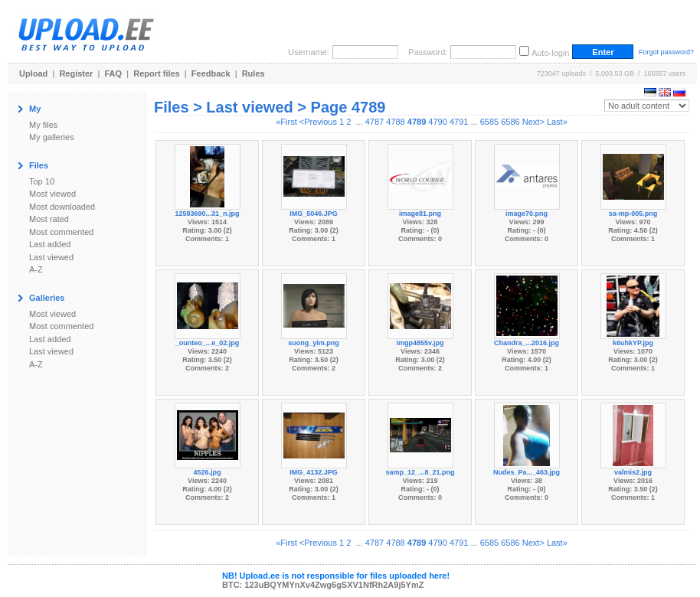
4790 (437, 122)
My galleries (52, 137)
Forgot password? (666, 52)
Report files (157, 73)
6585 (489, 122)
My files (43, 125)
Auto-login (551, 53)
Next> (533, 122)
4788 (395, 122)
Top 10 (42, 181)
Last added (50, 244)
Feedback (211, 73)
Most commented (61, 232)
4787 (375, 122)
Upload (33, 73)
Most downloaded (62, 207)
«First (286, 122)
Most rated (49, 219)
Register (76, 73)
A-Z (36, 269)
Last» (557, 122)
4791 (459, 122)
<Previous (318, 122)
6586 (510, 122)
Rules (254, 73)
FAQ (114, 73)
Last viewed (51, 257)
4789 (417, 122)
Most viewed (52, 194)
